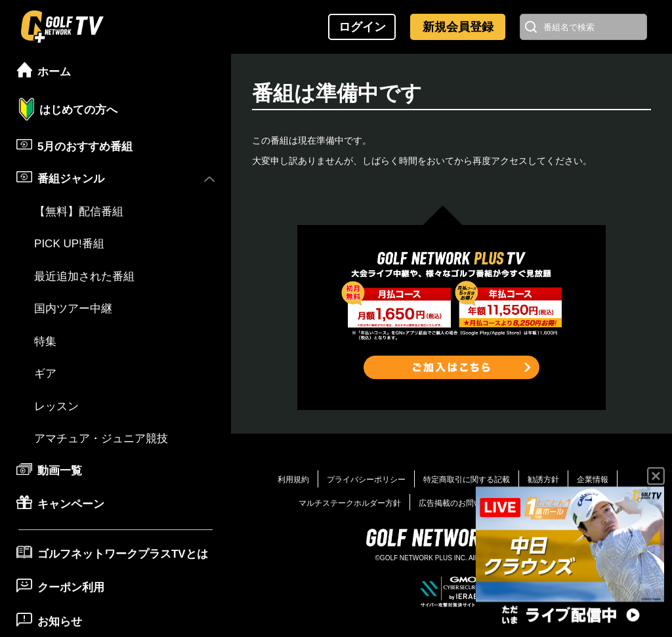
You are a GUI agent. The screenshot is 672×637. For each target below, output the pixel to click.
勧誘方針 (543, 480)
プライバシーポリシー (366, 480)
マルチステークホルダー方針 (350, 503)
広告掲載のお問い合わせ (462, 503)
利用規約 (293, 480)
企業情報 (593, 480)
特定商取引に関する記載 (467, 480)
